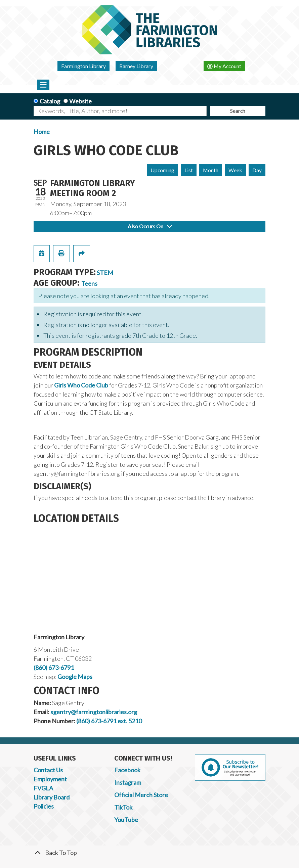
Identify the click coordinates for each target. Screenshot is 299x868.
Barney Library (136, 66)
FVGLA (43, 788)
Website (80, 101)
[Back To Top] (149, 853)
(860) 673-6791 (54, 668)
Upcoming (162, 170)
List (189, 170)
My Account (224, 66)
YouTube (126, 820)
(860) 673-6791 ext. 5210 (109, 721)
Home (42, 132)
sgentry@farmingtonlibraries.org (94, 712)
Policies (44, 806)
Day (257, 170)
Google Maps (75, 677)
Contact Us (48, 770)
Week (235, 170)
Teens (89, 283)
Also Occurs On (150, 226)
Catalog (50, 101)
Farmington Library (83, 66)
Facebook (127, 770)
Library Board (52, 797)
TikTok (123, 807)
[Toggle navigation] (43, 85)
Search (238, 111)
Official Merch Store (141, 795)
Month (211, 170)
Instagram (128, 782)
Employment (50, 779)
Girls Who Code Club (81, 385)
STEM (105, 273)
